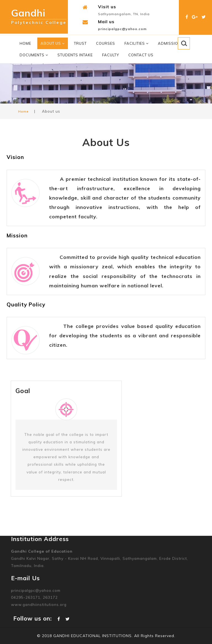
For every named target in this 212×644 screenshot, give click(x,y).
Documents (34, 55)
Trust (80, 43)
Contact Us (141, 55)
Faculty (111, 55)
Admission (169, 43)
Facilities (137, 43)
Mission (17, 235)
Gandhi (39, 15)
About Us (53, 43)
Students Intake (75, 55)
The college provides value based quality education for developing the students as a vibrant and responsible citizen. (125, 336)
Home (25, 43)
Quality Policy (26, 304)
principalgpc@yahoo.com (122, 29)
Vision (15, 157)
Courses (106, 43)
